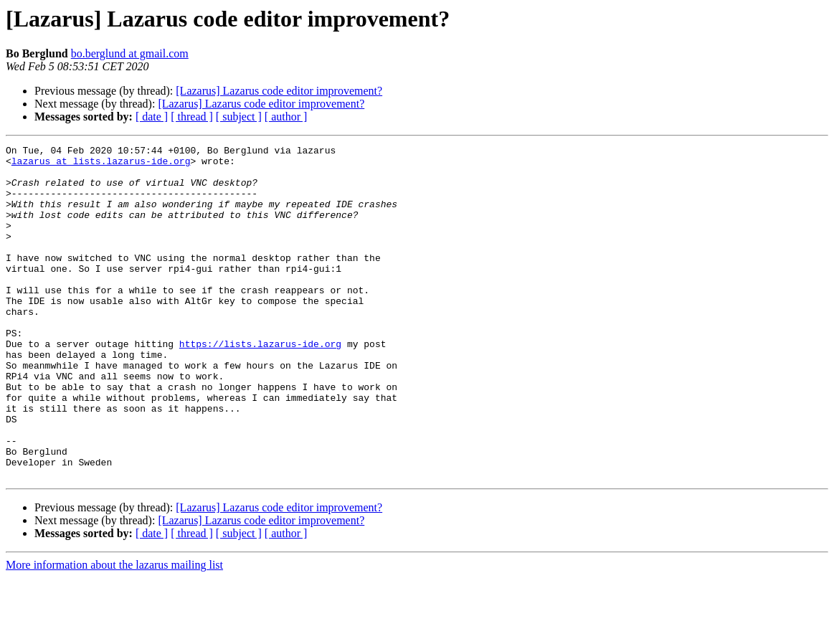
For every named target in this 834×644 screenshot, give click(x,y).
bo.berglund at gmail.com (130, 53)
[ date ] (152, 117)
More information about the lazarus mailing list (114, 631)
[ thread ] (192, 117)
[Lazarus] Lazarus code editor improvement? (279, 91)
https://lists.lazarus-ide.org (260, 384)
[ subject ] (239, 117)
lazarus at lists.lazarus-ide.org (101, 165)
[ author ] (286, 117)
